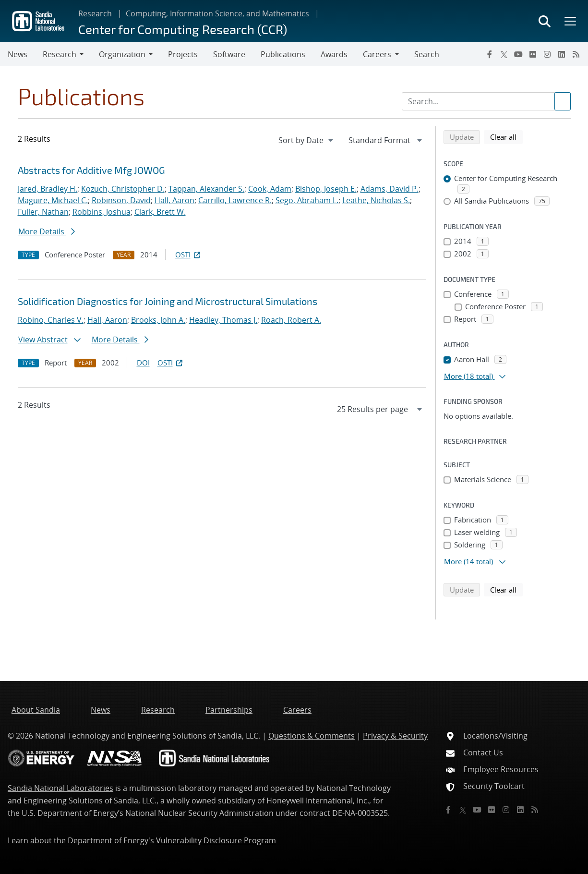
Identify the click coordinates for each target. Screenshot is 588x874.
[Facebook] (490, 54)
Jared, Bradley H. (48, 189)
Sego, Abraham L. (307, 200)
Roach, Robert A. (291, 320)
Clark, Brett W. (160, 212)
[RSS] (576, 54)
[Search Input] (486, 101)
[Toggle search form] (545, 21)
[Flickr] (533, 54)
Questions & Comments (312, 736)
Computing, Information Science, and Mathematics (217, 13)
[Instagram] (547, 54)
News (18, 54)
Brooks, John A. (158, 320)
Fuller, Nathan (43, 212)
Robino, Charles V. (51, 320)
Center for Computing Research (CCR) (183, 29)
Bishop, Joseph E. (326, 189)
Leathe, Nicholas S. (376, 200)
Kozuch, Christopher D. (123, 189)
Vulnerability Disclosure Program (216, 840)
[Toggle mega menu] (569, 21)
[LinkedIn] (562, 54)
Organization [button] (122, 54)
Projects (183, 54)
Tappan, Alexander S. (206, 189)
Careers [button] (377, 54)
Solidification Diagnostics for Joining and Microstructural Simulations (168, 301)
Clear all (506, 136)
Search (427, 54)
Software (229, 54)
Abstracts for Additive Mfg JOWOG (91, 170)
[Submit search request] (563, 101)
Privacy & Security (395, 736)
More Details (47, 231)
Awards (334, 54)
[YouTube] (518, 54)
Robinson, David (121, 200)
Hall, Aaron (174, 200)
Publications (283, 54)
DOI (143, 363)
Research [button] (60, 54)
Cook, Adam (270, 189)
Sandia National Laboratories (60, 788)
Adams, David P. (390, 189)
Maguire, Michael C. (53, 200)
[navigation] (307, 140)
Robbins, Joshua (102, 212)
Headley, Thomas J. (223, 320)
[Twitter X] (504, 54)
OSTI (189, 255)
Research (95, 13)
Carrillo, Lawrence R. (235, 200)
